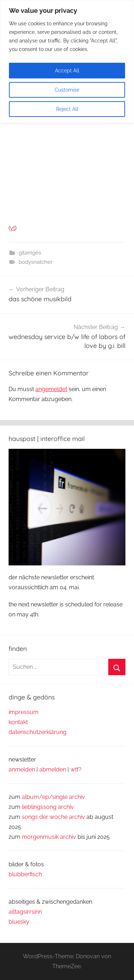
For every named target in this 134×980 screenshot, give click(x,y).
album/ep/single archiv (53, 797)
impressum (24, 712)
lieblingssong (40, 807)
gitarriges (30, 253)
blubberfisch (25, 874)
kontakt (18, 722)
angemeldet (51, 389)
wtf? (76, 769)
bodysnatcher (36, 262)
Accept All (67, 71)
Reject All (67, 109)
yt (13, 228)
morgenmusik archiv (49, 837)
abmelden (53, 769)
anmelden (22, 769)
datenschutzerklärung (38, 732)
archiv (66, 807)
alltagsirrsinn (25, 912)
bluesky (19, 922)
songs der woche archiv (53, 817)
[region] (67, 61)
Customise (67, 90)
